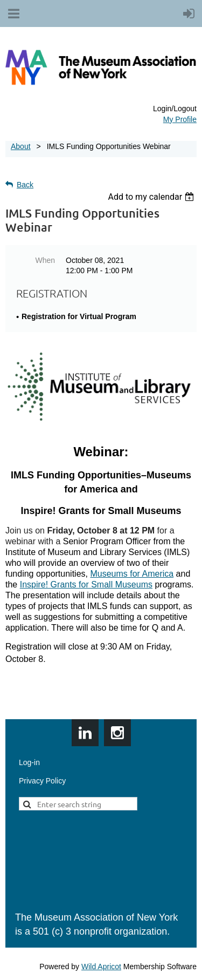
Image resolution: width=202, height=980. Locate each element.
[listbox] (152, 197)
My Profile (180, 119)
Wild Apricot (101, 967)
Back (25, 185)
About (21, 146)
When (45, 260)
